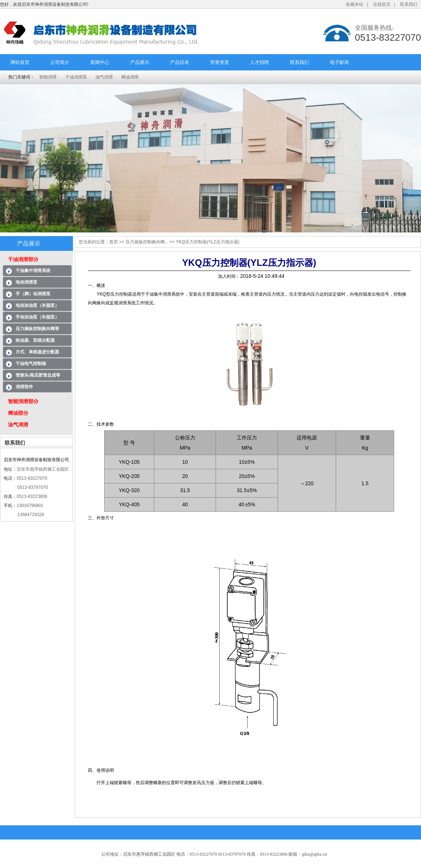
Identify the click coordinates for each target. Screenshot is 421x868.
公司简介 (60, 62)
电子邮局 (339, 62)
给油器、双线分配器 (35, 340)
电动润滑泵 (26, 282)
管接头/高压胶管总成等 (38, 375)
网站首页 (20, 62)
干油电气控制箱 (31, 364)
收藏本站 (355, 4)
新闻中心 (100, 62)
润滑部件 (24, 387)
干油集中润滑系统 (33, 271)
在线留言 (382, 4)
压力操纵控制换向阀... (147, 242)
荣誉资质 (220, 62)
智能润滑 (48, 77)
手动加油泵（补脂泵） (37, 317)
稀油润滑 (130, 77)
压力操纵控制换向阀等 (37, 329)
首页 (114, 242)
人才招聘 (259, 62)
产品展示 (140, 62)
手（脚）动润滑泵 (33, 294)
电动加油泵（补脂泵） (37, 305)
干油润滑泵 (76, 77)
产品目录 (180, 62)
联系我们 (409, 4)
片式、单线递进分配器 (37, 352)
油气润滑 (104, 77)
